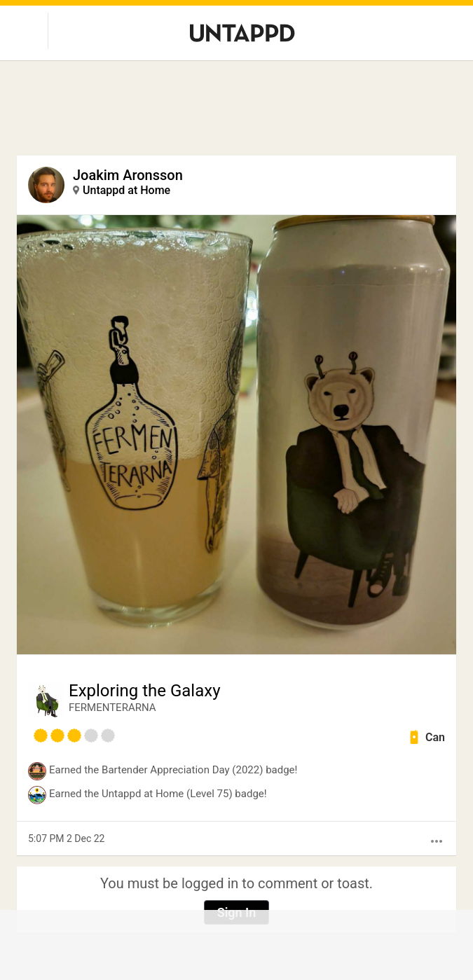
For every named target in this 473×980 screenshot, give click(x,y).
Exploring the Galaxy (145, 691)
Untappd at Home (126, 190)
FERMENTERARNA (112, 708)
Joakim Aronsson (128, 175)
